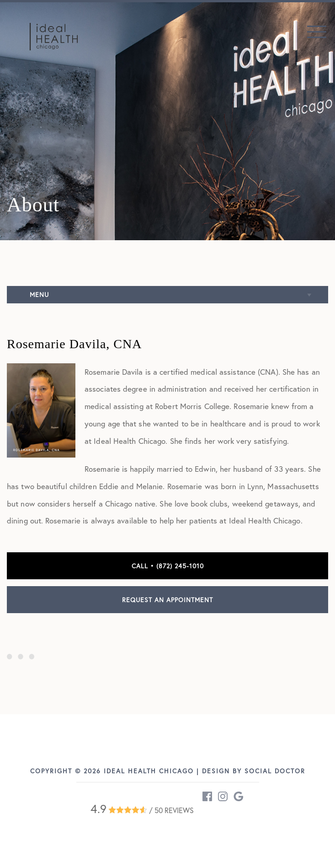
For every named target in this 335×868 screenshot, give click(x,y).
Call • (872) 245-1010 (168, 566)
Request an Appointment (167, 600)
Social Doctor (275, 771)
